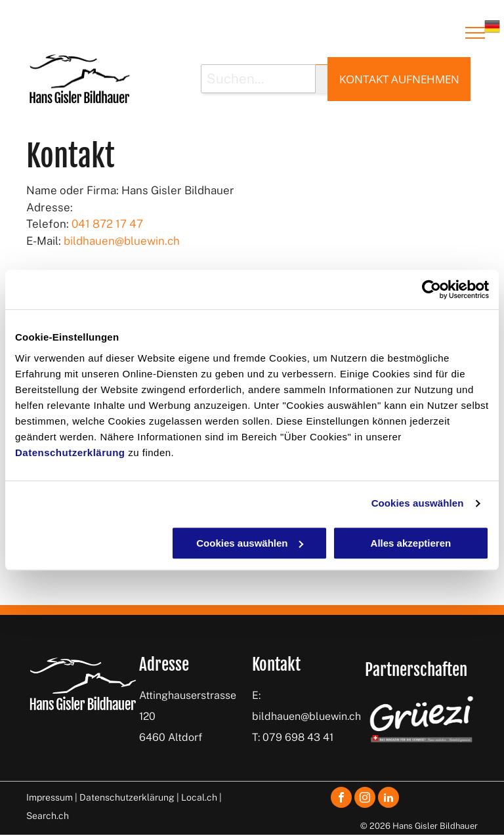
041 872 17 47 (107, 224)
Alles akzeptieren (411, 543)
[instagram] (365, 799)
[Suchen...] (258, 79)
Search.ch (48, 816)
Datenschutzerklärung (70, 452)
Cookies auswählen (418, 503)
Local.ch (199, 797)
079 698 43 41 (298, 737)
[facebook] (341, 799)
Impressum (50, 797)
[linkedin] (388, 799)
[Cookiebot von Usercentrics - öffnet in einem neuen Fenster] (431, 289)
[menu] (475, 33)
